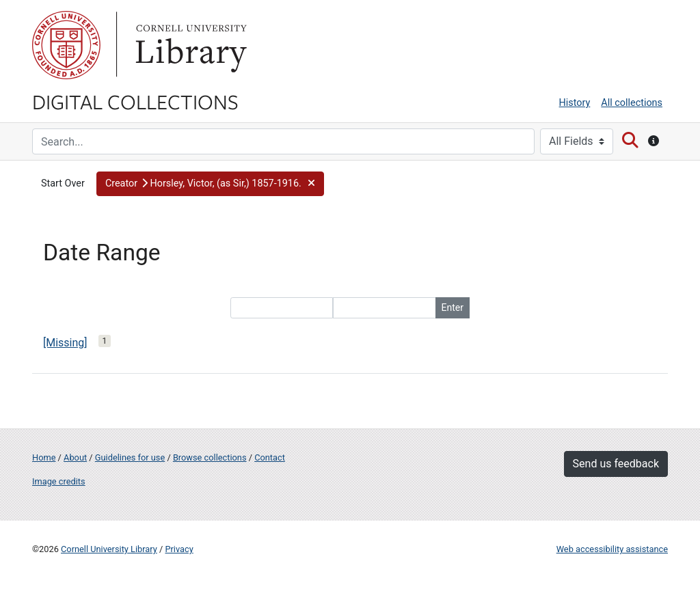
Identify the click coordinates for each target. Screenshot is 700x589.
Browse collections (210, 457)
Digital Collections (135, 101)
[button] (210, 184)
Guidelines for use (130, 457)
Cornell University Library (109, 549)
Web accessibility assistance (612, 549)
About (75, 457)
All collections (632, 103)
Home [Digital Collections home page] (44, 457)
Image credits (59, 481)
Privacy (179, 549)
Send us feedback (616, 464)
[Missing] (65, 343)
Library (189, 45)
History (575, 103)
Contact (270, 457)
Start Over (63, 183)
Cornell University (66, 45)
